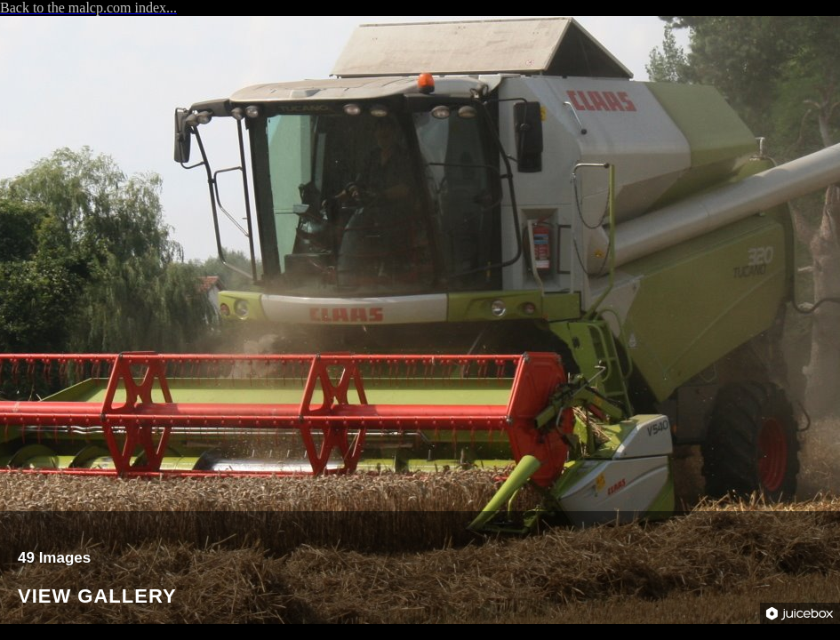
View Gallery (97, 597)
